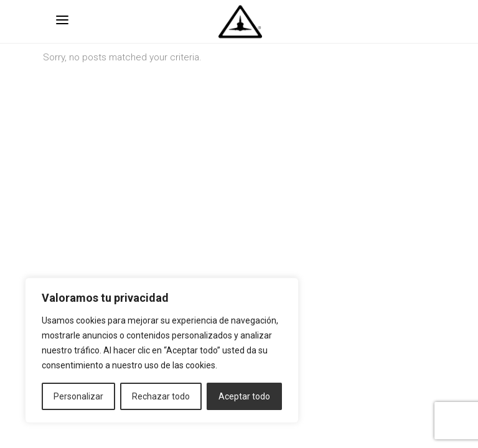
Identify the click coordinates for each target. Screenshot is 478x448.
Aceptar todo (244, 396)
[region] (162, 350)
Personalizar (78, 396)
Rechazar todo (161, 396)
